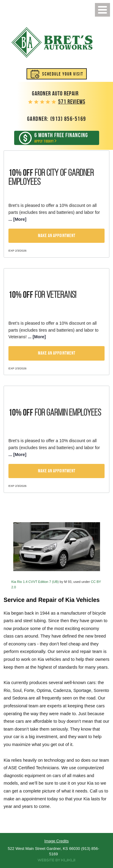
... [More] (17, 219)
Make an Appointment (57, 236)
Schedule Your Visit (63, 74)
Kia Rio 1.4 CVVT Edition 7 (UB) (35, 582)
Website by (56, 860)
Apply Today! (61, 138)
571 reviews (72, 102)
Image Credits (56, 841)
